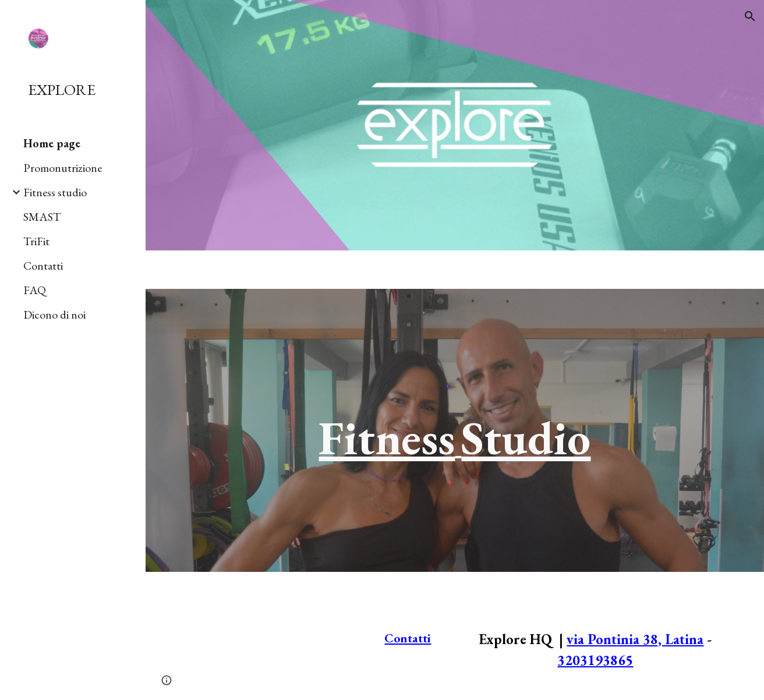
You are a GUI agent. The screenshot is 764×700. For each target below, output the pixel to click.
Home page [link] (52, 143)
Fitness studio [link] (55, 192)
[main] (455, 430)
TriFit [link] (36, 241)
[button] (750, 16)
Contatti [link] (43, 266)
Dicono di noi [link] (54, 314)
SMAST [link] (42, 217)
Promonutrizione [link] (63, 168)
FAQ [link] (35, 290)
